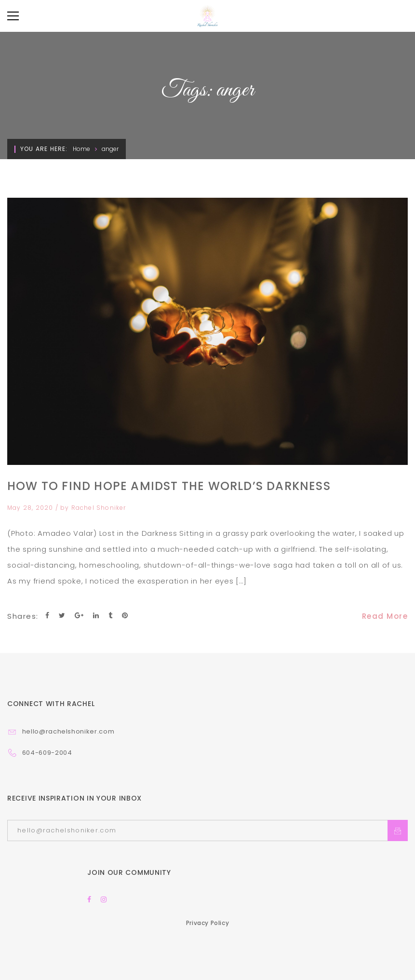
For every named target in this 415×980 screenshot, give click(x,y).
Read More (385, 616)
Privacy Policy (207, 923)
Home (81, 149)
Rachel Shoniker (99, 508)
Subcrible (398, 830)
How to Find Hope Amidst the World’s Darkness (169, 486)
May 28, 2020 (31, 508)
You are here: (44, 149)
